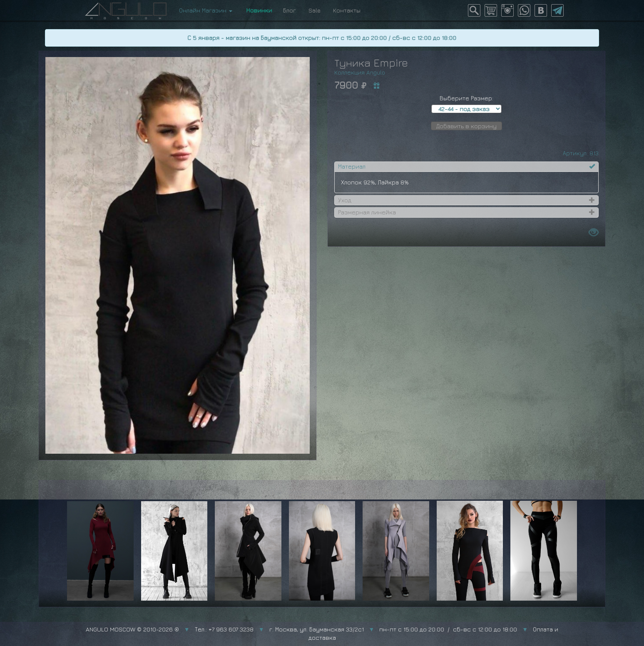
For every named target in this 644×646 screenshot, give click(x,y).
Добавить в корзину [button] (466, 126)
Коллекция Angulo (360, 72)
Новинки (258, 10)
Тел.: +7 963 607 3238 (224, 629)
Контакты (347, 10)
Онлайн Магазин (206, 10)
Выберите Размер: (466, 98)
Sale (315, 10)
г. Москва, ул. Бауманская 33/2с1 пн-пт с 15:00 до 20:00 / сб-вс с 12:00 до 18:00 (393, 629)
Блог (290, 10)
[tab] (466, 166)
